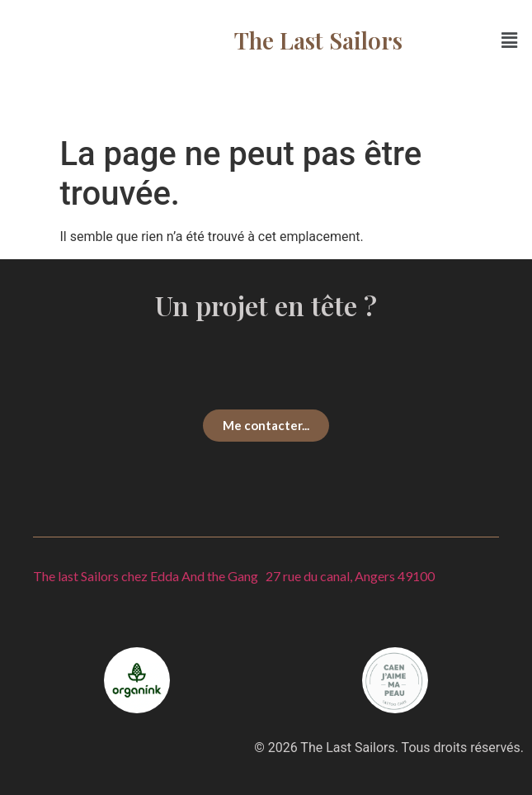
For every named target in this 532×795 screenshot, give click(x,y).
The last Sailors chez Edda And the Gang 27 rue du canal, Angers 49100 (234, 576)
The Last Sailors (318, 40)
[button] (510, 40)
